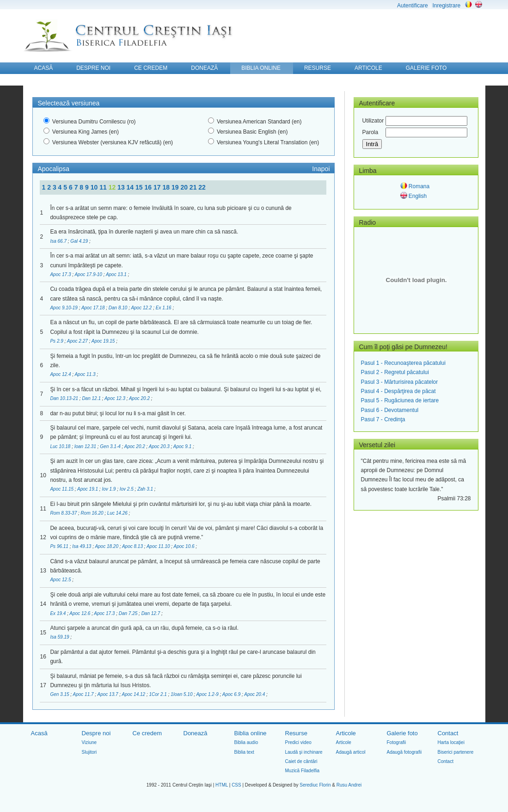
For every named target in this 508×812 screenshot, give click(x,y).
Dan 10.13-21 (64, 398)
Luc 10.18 (61, 446)
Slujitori (89, 752)
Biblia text (244, 752)
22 (202, 187)
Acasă (39, 733)
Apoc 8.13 (133, 546)
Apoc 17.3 (61, 274)
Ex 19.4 (58, 613)
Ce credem (147, 733)
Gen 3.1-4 (111, 446)
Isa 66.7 (59, 241)
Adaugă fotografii (404, 752)
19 (176, 187)
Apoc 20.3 (160, 446)
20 (185, 187)
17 (158, 187)
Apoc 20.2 (140, 398)
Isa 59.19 (60, 637)
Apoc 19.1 (88, 489)
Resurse (296, 733)
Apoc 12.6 (80, 613)
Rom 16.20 (93, 513)
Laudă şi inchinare (304, 752)
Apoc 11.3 (86, 374)
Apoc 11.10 (159, 546)
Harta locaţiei (451, 742)
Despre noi (96, 733)
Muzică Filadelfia (302, 771)
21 (194, 187)
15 (140, 187)
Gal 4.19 (80, 241)
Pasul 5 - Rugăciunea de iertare (400, 400)
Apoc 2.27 (78, 341)
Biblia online (251, 733)
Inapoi (321, 169)
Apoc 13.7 (109, 694)
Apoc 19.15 (104, 341)
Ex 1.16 (164, 308)
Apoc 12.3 (116, 398)
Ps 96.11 (60, 546)
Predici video (298, 742)
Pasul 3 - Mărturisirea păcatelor (400, 382)
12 (113, 187)
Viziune (89, 742)
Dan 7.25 (129, 613)
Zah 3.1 (146, 489)
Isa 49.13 (82, 546)
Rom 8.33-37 (64, 513)
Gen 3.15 (60, 694)
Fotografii (397, 742)
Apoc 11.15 (62, 489)
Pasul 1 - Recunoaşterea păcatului (403, 363)
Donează (196, 733)
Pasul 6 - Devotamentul (390, 410)
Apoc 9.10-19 (64, 308)
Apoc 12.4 (61, 374)
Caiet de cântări (301, 761)
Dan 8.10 (119, 308)
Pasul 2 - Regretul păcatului (395, 372)
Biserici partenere (456, 752)
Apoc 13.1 (117, 274)
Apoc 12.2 (142, 308)
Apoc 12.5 (61, 580)
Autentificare (413, 6)
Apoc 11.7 (84, 694)
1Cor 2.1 (158, 694)
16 (149, 187)
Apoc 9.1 (183, 446)
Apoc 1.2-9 (208, 694)
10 (95, 187)
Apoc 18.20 (107, 546)
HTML (222, 785)
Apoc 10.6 (185, 546)
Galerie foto (402, 733)
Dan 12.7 (151, 613)
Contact (448, 733)
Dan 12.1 (92, 398)
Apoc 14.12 (134, 694)
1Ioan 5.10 (182, 694)
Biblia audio (246, 742)
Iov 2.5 (127, 489)
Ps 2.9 (57, 341)
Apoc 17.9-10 (89, 274)
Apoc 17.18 (94, 308)
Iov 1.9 (109, 489)
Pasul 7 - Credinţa (383, 419)
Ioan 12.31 (86, 446)
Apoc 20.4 (255, 694)
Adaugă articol (351, 752)
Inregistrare (446, 6)
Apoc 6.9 (232, 694)
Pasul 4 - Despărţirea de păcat (398, 391)
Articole (346, 733)
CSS (236, 785)
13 (122, 187)
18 (167, 187)
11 (104, 187)
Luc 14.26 (118, 513)
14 (131, 187)
